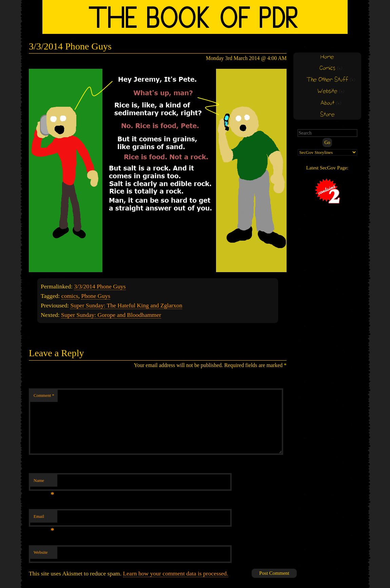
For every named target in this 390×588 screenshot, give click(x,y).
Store (327, 115)
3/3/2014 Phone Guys (100, 286)
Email (44, 518)
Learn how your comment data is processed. (176, 573)
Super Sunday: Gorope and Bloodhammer (111, 315)
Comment (44, 395)
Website (41, 552)
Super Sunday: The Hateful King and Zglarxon (126, 305)
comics (70, 296)
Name (44, 482)
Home (327, 57)
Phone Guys (96, 296)
